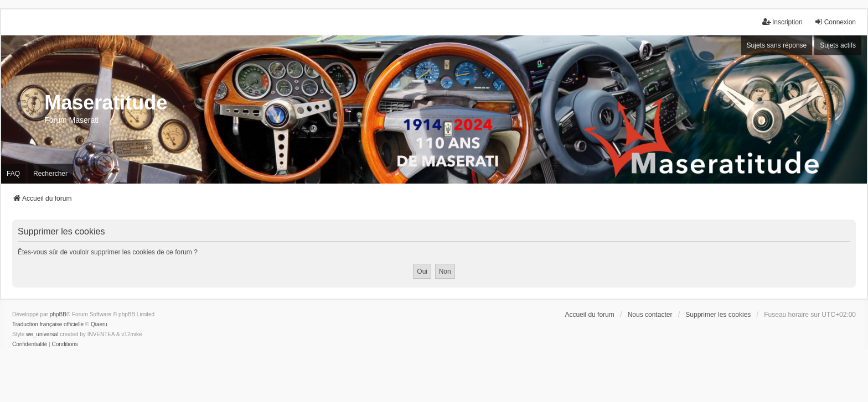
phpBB (58, 314)
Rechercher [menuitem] (50, 174)
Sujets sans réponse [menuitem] (777, 45)
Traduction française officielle (48, 324)
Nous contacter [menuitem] (650, 315)
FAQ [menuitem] (13, 174)
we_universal (42, 334)
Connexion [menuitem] (835, 22)
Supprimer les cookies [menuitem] (718, 315)
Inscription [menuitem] (782, 22)
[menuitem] (30, 344)
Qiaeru (99, 324)
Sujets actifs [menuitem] (838, 45)
